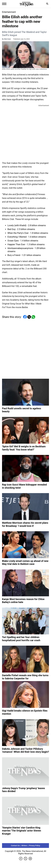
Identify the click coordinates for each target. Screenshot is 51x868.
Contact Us (15, 848)
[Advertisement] (26, 133)
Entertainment (9, 12)
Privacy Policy (34, 848)
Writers (24, 848)
